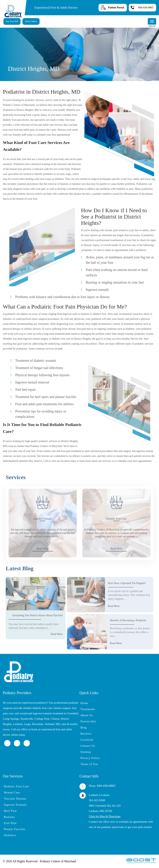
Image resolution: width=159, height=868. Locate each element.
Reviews (86, 734)
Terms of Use (89, 764)
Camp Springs (11, 719)
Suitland (49, 724)
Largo (27, 724)
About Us (87, 715)
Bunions (9, 817)
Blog (84, 727)
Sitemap (86, 752)
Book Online (31, 21)
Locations (87, 740)
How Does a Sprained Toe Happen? (127, 597)
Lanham (18, 724)
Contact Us (88, 746)
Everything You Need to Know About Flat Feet (38, 629)
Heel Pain (10, 811)
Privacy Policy (90, 758)
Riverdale (38, 724)
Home (84, 703)
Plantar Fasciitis (15, 829)
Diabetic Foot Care (116, 532)
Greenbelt (73, 713)
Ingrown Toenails (43, 532)
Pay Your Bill (12, 21)
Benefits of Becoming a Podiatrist (128, 634)
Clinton (55, 719)
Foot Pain (10, 823)
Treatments (88, 709)
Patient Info (88, 721)
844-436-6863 (146, 8)
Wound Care (12, 792)
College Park (42, 719)
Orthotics (10, 835)
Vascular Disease (15, 799)
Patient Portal (116, 8)
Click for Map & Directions (105, 816)
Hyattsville (27, 719)
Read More (43, 562)
